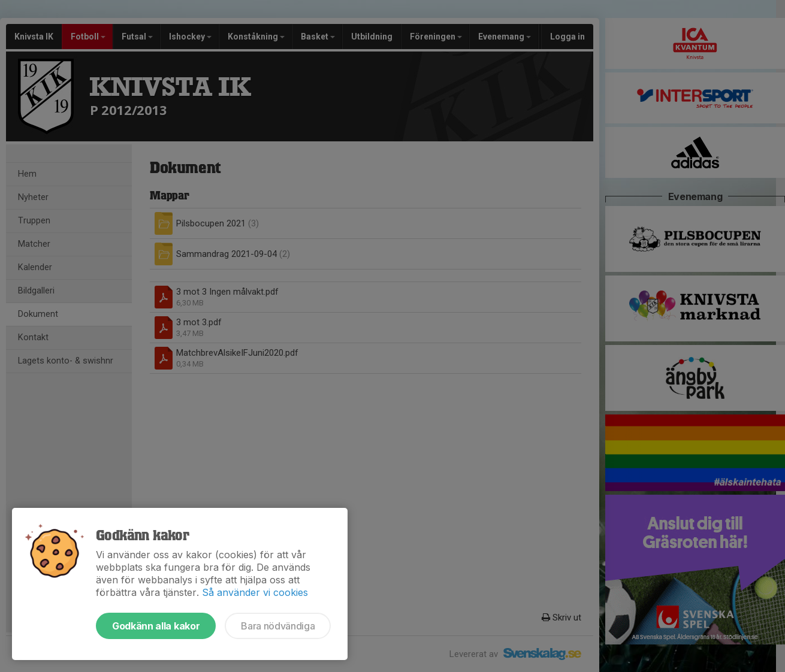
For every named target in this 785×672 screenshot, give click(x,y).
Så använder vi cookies (255, 592)
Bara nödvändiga (278, 626)
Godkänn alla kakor (156, 626)
